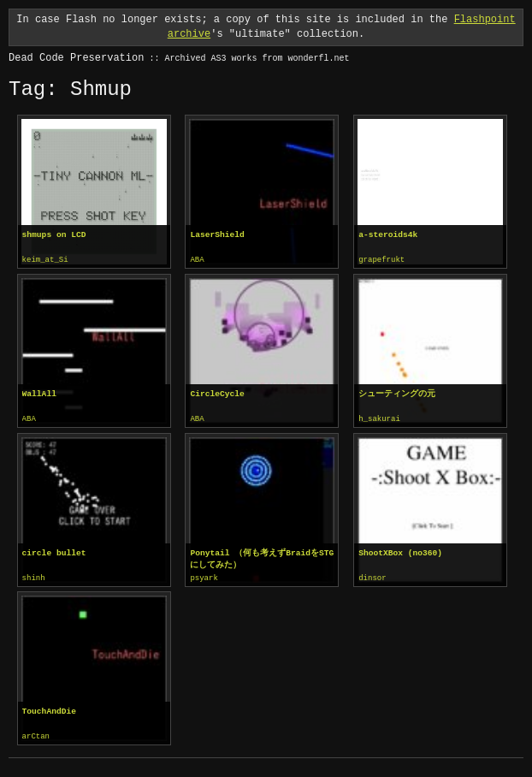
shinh (34, 577)
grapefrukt (381, 260)
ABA (197, 260)
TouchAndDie (49, 709)
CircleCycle (217, 393)
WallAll (39, 393)
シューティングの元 (397, 393)
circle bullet (54, 552)
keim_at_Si (45, 260)
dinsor (372, 577)
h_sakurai (379, 418)
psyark (204, 577)
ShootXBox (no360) (400, 552)
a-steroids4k (388, 235)
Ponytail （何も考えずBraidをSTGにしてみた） (262, 558)
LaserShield (217, 235)
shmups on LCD (54, 235)
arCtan (36, 734)
